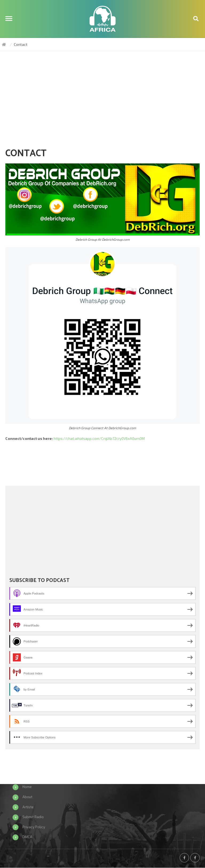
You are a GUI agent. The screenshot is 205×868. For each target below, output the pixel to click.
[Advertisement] (102, 102)
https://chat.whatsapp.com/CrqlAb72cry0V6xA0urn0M (100, 438)
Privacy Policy (34, 827)
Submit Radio (33, 817)
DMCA (27, 837)
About (28, 797)
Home (27, 787)
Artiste (28, 807)
